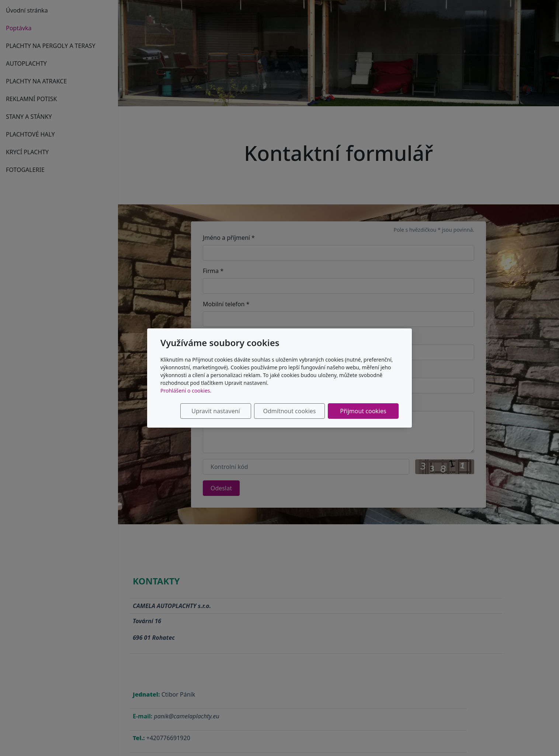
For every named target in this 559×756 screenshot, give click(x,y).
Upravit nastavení (216, 411)
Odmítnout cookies (290, 411)
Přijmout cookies (363, 411)
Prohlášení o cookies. (186, 391)
